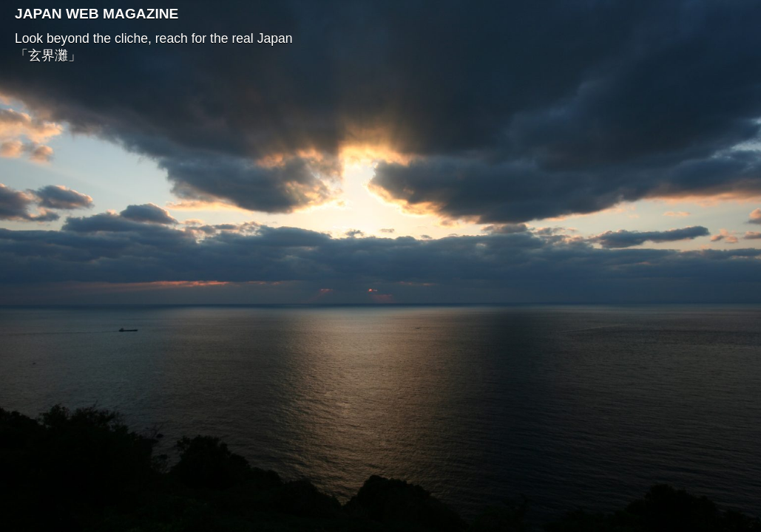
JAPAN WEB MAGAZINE (97, 14)
